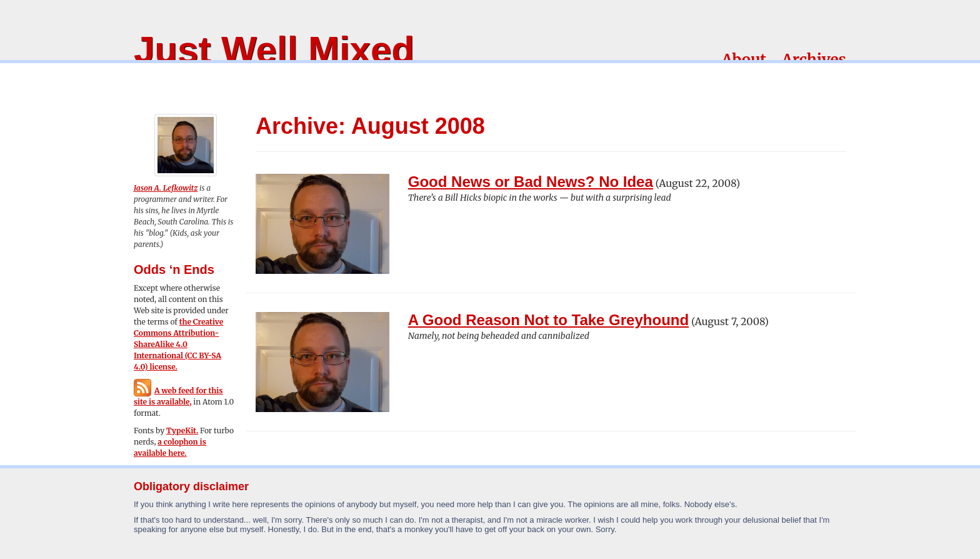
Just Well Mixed (274, 50)
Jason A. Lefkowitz (166, 188)
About (744, 60)
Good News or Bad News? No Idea (531, 182)
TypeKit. (182, 431)
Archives (814, 60)
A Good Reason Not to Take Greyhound (548, 320)
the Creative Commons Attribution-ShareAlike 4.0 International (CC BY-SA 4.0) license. (178, 344)
